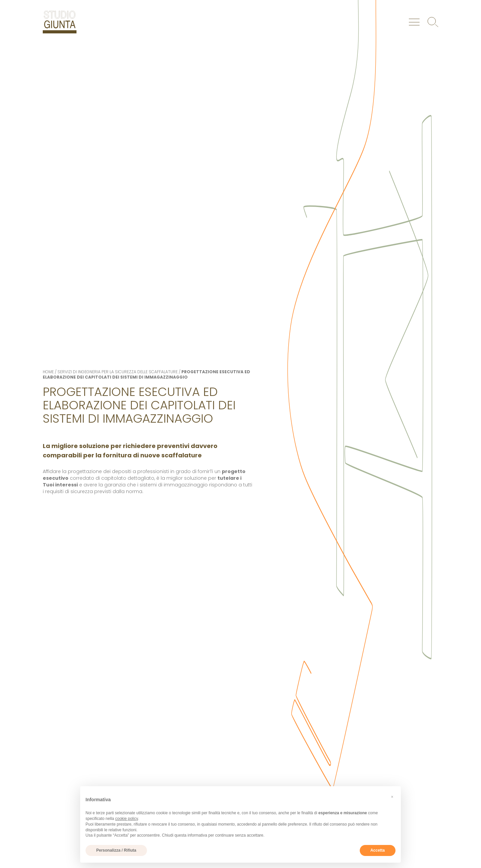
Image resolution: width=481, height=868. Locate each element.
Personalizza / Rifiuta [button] (116, 850)
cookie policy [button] (127, 819)
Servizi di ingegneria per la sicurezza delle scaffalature (118, 372)
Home (48, 372)
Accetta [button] (378, 850)
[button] (392, 797)
